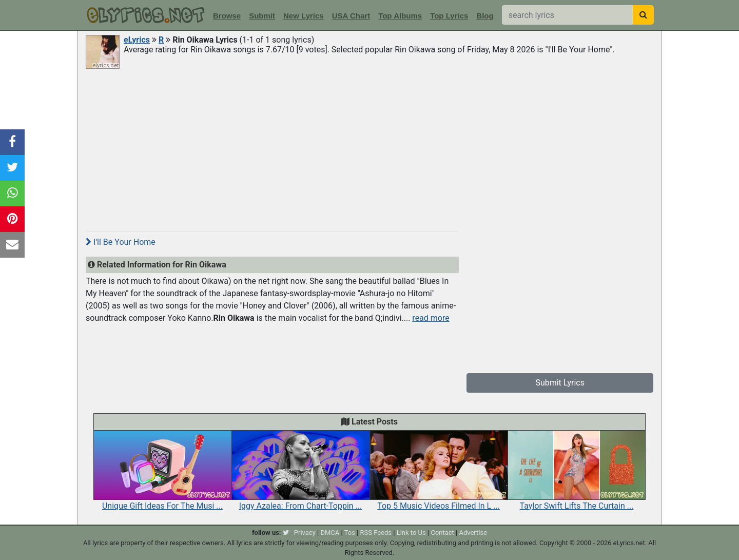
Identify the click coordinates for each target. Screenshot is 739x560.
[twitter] (286, 533)
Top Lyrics (449, 16)
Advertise (473, 533)
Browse (227, 16)
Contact (442, 533)
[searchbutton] (643, 15)
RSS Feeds (376, 533)
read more (431, 318)
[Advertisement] (369, 147)
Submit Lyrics (560, 383)
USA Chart (351, 16)
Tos (350, 533)
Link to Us (411, 533)
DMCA (330, 533)
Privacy (305, 533)
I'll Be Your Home (121, 242)
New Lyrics (304, 16)
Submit (262, 16)
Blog (485, 16)
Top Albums (400, 16)
